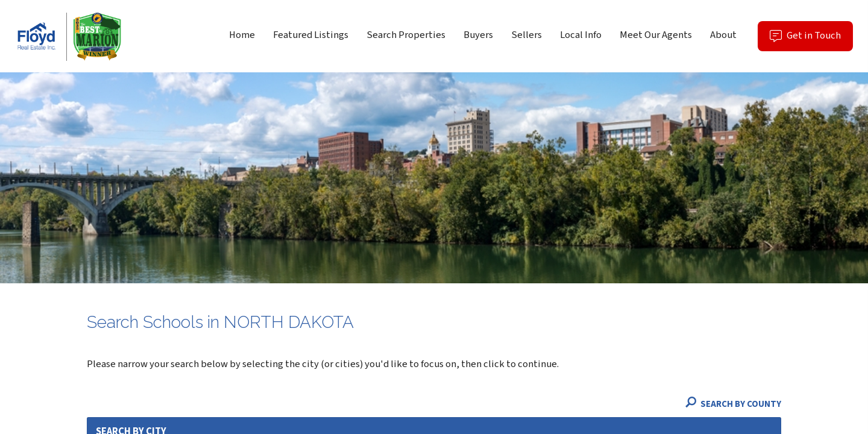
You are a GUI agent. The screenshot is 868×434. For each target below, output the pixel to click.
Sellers (527, 35)
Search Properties (406, 35)
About (723, 35)
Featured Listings (311, 35)
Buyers (478, 35)
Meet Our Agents (656, 35)
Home (242, 35)
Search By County (733, 404)
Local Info (581, 35)
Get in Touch (811, 39)
